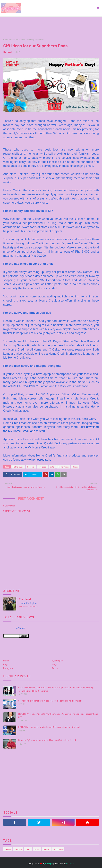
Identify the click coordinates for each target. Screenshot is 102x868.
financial (31, 467)
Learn (28, 849)
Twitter (55, 668)
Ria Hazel (8, 52)
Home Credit (63, 467)
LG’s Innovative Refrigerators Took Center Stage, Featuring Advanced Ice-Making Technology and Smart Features (56, 689)
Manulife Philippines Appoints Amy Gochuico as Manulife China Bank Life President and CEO (58, 716)
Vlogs (54, 664)
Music (37, 849)
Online (13, 39)
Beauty (8, 849)
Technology (58, 849)
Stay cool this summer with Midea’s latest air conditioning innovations (50, 701)
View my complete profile (29, 606)
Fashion (18, 849)
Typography (57, 661)
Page (6, 664)
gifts (52, 467)
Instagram (8, 668)
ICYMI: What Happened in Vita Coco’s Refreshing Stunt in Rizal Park (49, 727)
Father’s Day (18, 467)
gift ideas (42, 467)
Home (6, 39)
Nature (46, 849)
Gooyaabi (70, 864)
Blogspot (49, 864)
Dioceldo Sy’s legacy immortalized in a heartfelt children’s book (47, 740)
